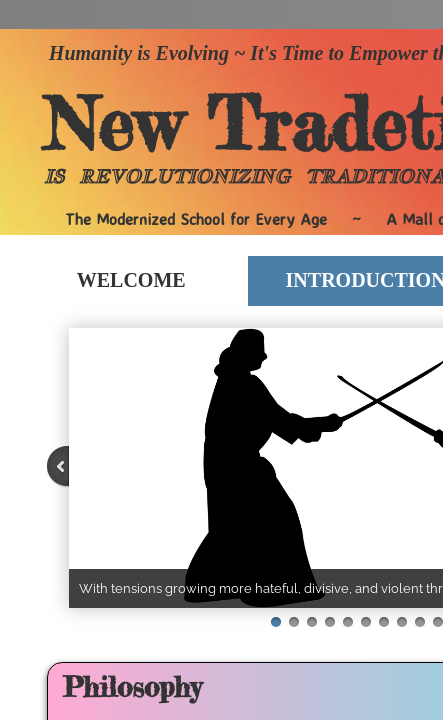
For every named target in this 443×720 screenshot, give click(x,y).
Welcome (131, 280)
